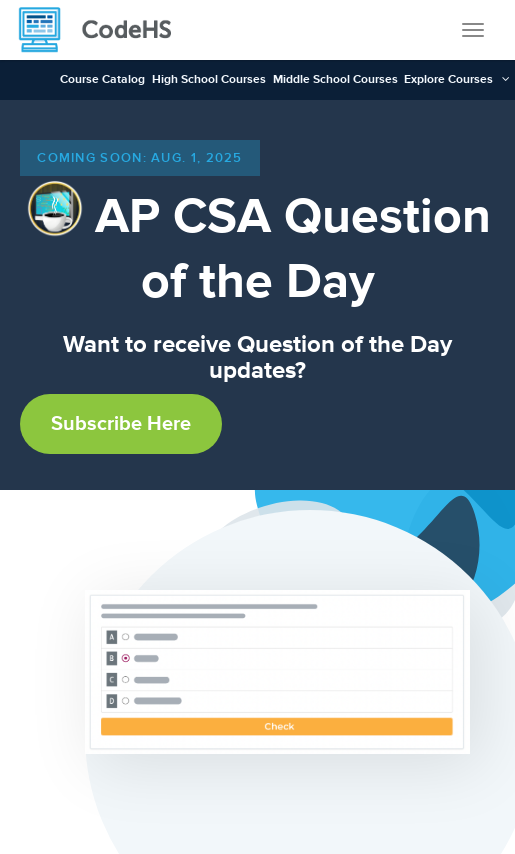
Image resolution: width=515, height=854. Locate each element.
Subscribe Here (121, 424)
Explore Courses (448, 79)
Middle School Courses (335, 79)
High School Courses (209, 79)
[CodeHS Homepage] (103, 30)
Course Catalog (102, 79)
